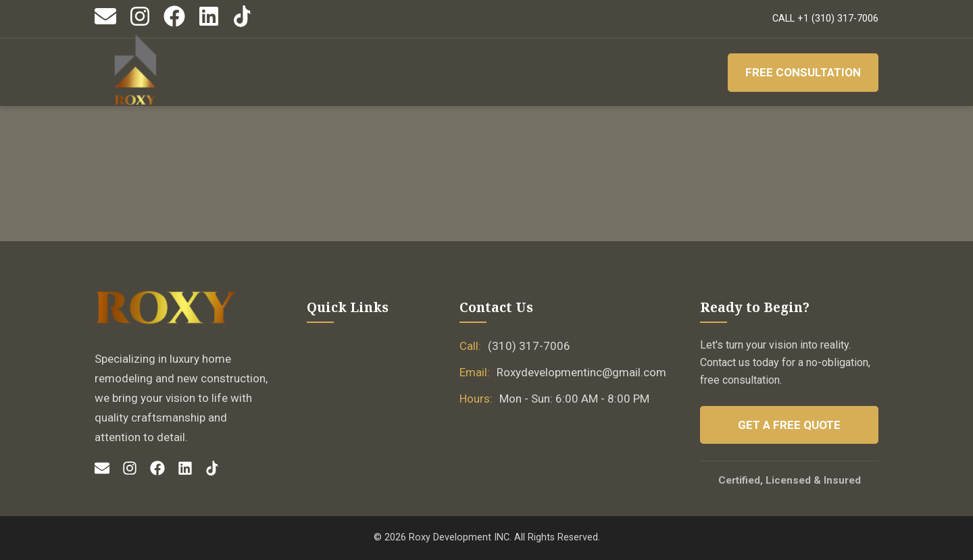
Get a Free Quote (789, 425)
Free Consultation (803, 72)
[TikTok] (243, 24)
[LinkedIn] (209, 24)
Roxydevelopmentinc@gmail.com (581, 372)
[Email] (105, 24)
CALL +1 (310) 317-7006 (825, 19)
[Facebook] (174, 24)
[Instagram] (140, 24)
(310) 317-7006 (529, 346)
